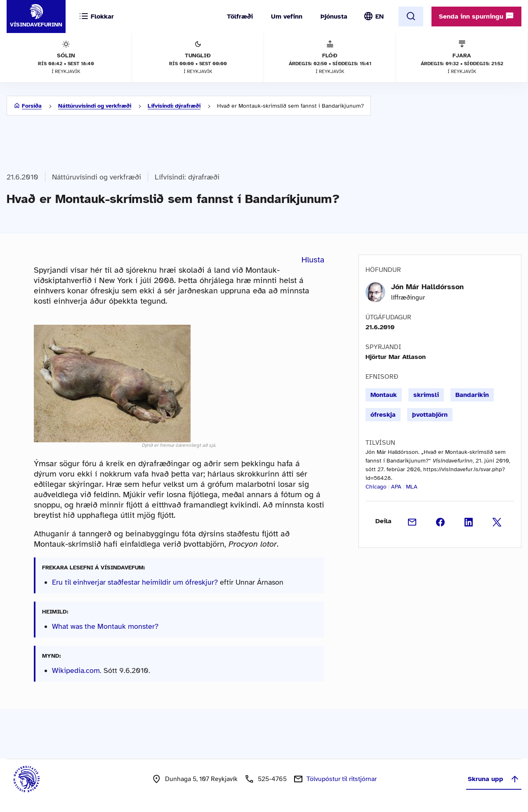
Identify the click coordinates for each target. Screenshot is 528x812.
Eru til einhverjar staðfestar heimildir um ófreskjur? (135, 582)
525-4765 (272, 779)
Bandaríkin (472, 395)
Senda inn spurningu (476, 16)
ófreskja (383, 415)
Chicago (376, 487)
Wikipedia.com (76, 670)
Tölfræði (240, 17)
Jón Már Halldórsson (427, 287)
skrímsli (426, 395)
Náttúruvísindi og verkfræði (95, 106)
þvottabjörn (430, 415)
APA (396, 487)
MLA (412, 487)
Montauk (384, 395)
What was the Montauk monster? (105, 626)
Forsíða (32, 106)
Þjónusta (334, 17)
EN (379, 17)
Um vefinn (287, 17)
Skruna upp (494, 779)
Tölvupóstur (342, 779)
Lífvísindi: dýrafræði (174, 106)
